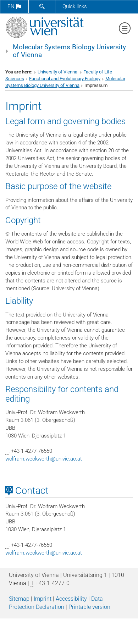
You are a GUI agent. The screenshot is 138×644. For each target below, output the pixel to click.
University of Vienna (58, 72)
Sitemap (19, 599)
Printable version (89, 607)
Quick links (75, 6)
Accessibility (71, 599)
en (14, 6)
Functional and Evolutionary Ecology (65, 79)
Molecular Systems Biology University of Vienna (69, 51)
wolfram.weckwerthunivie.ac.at (44, 459)
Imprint (43, 599)
